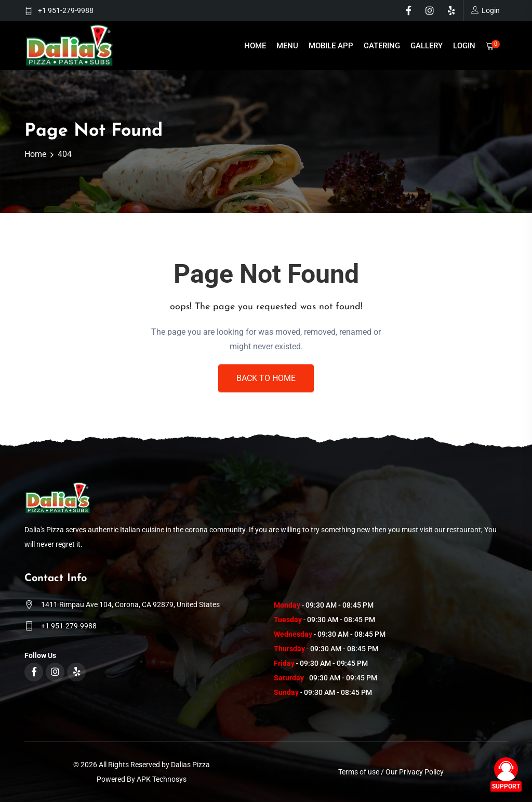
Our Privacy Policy (415, 772)
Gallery (427, 46)
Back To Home (266, 378)
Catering (382, 46)
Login (464, 46)
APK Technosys (162, 779)
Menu (287, 46)
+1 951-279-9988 (66, 10)
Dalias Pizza (190, 765)
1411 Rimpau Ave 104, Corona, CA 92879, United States (130, 604)
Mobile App (331, 46)
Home (255, 46)
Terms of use (359, 772)
